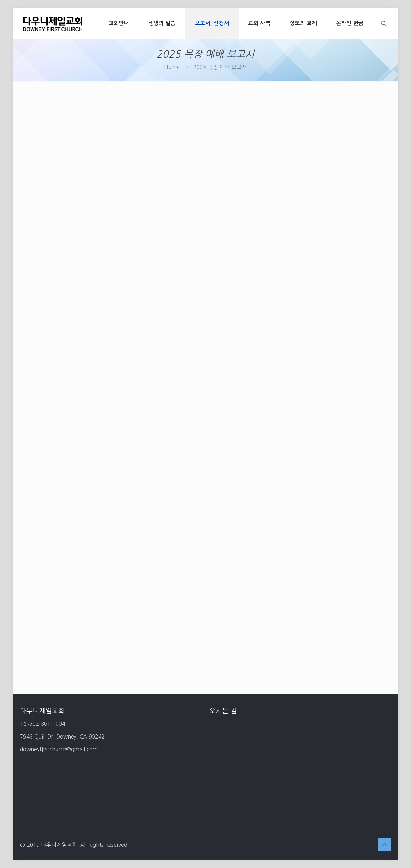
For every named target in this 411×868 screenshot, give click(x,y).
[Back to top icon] (384, 845)
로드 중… (205, 382)
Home (172, 67)
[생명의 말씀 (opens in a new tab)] (162, 23)
